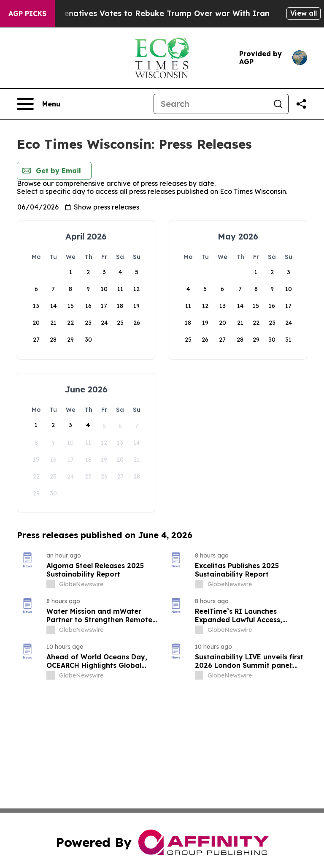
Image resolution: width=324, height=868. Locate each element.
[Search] (211, 104)
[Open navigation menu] (39, 104)
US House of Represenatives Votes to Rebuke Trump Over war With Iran (151, 13)
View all (304, 13)
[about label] (51, 584)
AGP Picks (27, 14)
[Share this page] (301, 104)
